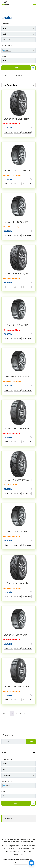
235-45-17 (9, 287)
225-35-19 (9, 235)
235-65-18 (9, 700)
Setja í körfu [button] (35, 128)
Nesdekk (8, 818)
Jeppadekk (27, 493)
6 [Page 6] (28, 713)
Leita (16, 68)
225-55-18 (9, 132)
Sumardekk (28, 184)
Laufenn (18, 132)
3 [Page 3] (16, 713)
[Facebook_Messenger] (31, 863)
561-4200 (31, 849)
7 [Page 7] (32, 713)
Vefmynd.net (18, 854)
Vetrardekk (27, 132)
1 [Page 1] (8, 713)
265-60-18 (9, 442)
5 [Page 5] (24, 713)
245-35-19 (9, 545)
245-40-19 (9, 648)
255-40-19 (9, 390)
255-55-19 (9, 184)
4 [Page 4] (20, 713)
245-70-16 (9, 597)
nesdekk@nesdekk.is (14, 851)
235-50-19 (9, 339)
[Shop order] (18, 85)
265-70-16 (9, 493)
